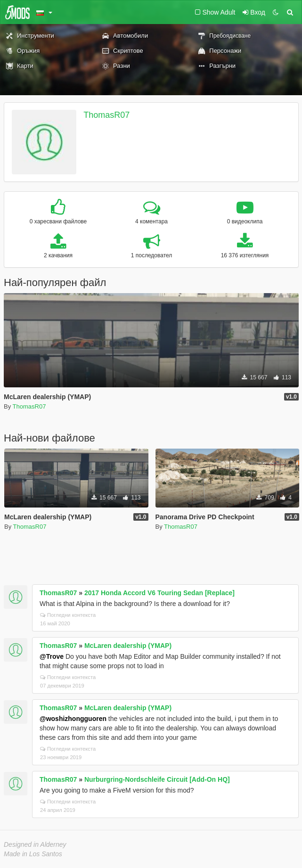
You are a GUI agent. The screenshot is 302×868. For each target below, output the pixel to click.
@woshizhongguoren (73, 719)
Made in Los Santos (33, 854)
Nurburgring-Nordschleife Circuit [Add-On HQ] (157, 779)
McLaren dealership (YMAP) (128, 646)
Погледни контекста (68, 615)
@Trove (52, 656)
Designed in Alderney (35, 844)
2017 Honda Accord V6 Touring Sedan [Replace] (159, 593)
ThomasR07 (106, 115)
